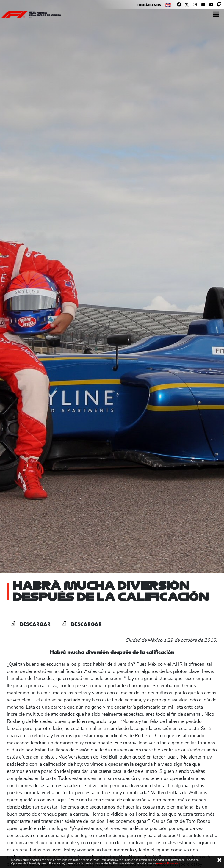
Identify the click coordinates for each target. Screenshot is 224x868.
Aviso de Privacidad (168, 863)
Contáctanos (149, 5)
